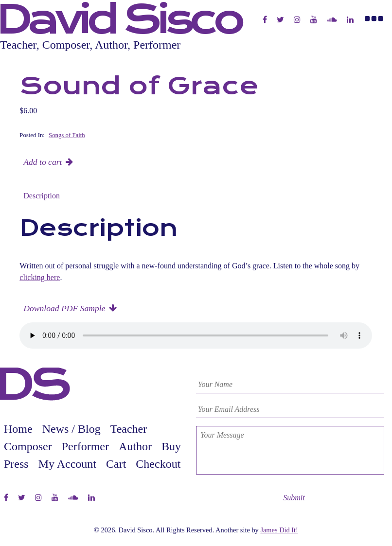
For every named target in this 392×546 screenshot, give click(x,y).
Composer (28, 446)
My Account (67, 464)
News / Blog (71, 429)
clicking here (40, 277)
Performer (85, 446)
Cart (116, 464)
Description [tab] (42, 196)
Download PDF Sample (64, 308)
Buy (171, 446)
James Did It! (279, 530)
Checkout (158, 464)
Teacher (129, 429)
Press (16, 464)
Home (18, 429)
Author (135, 446)
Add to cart (43, 162)
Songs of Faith (67, 135)
